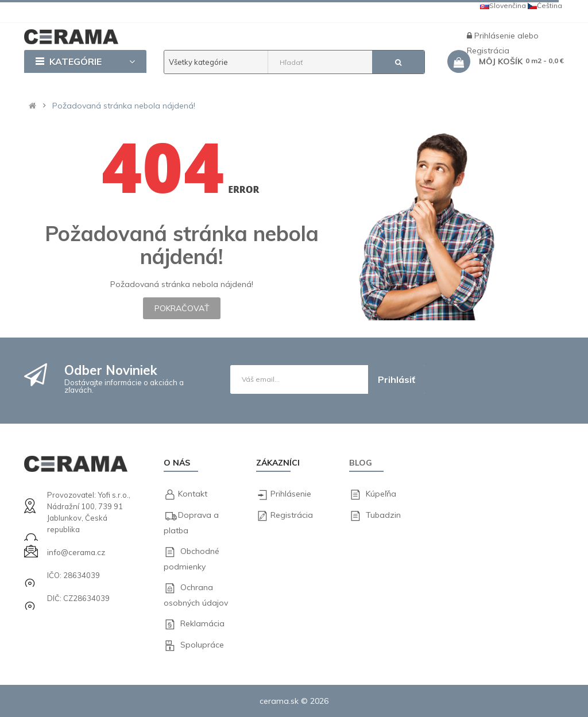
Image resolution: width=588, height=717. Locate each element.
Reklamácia (202, 623)
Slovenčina (503, 5)
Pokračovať (182, 308)
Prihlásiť (396, 379)
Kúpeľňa (381, 494)
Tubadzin (383, 515)
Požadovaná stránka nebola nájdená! (124, 106)
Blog (361, 463)
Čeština (545, 5)
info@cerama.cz (76, 552)
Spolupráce (202, 645)
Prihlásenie (496, 36)
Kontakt (193, 494)
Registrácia (292, 515)
